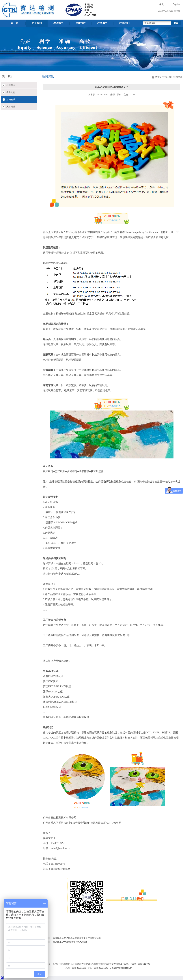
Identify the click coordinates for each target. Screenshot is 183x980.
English (176, 4)
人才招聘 (11, 107)
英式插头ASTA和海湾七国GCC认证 (70, 942)
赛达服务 (59, 23)
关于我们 (37, 23)
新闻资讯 (11, 100)
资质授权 (81, 23)
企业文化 (11, 92)
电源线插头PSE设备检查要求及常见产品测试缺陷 (77, 938)
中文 (162, 4)
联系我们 (124, 23)
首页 (157, 77)
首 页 (15, 23)
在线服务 (102, 23)
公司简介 (11, 85)
